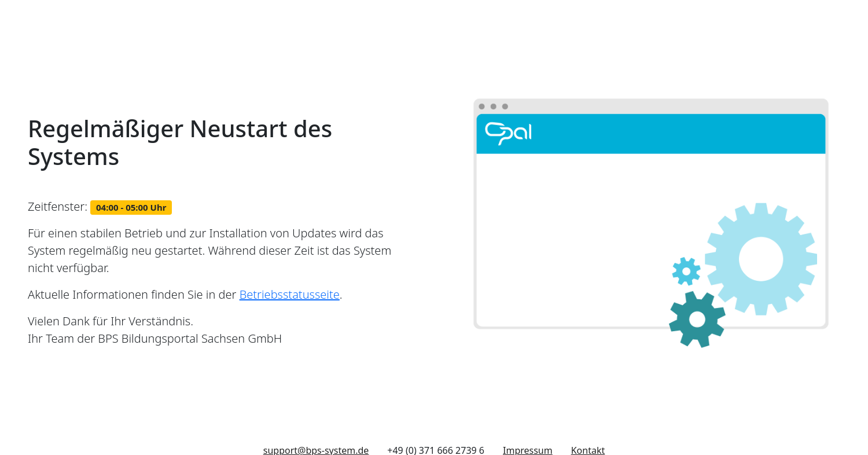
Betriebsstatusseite (290, 294)
